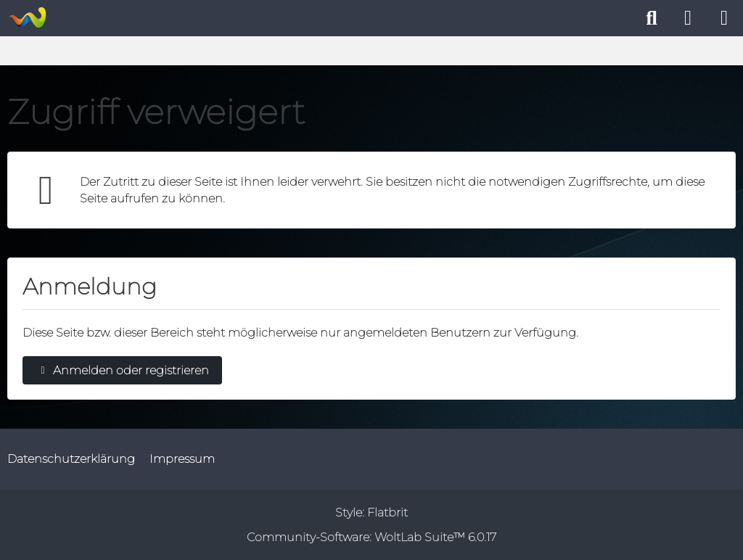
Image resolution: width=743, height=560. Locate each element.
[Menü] (724, 18)
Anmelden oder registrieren (122, 370)
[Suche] (652, 18)
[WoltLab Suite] (27, 17)
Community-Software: (371, 537)
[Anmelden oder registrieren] (688, 18)
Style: (371, 512)
